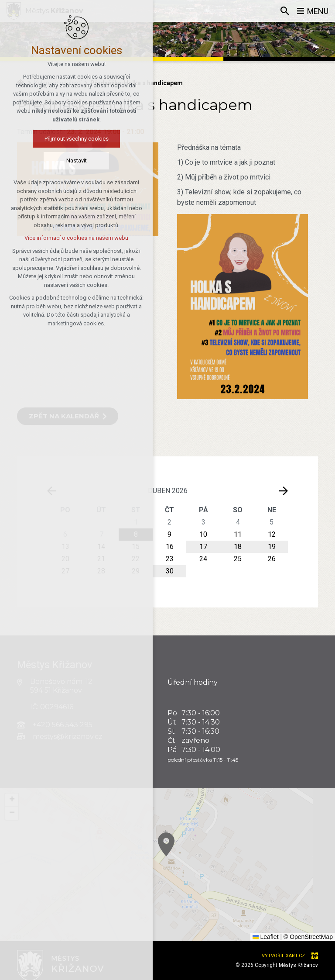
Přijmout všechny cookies (57, 139)
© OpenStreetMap (308, 937)
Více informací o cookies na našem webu (57, 238)
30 (170, 571)
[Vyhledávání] (285, 11)
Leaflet (266, 937)
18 (238, 547)
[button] (245, 893)
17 (203, 547)
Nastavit (57, 160)
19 (272, 547)
